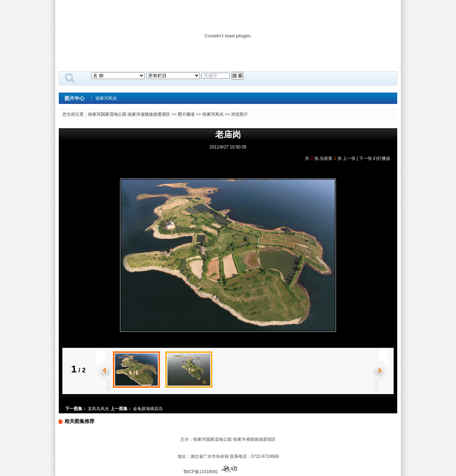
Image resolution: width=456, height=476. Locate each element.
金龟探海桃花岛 (148, 409)
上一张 (349, 158)
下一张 (366, 158)
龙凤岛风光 (98, 409)
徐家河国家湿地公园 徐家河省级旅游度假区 (129, 114)
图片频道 (186, 114)
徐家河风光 (106, 98)
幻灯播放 (382, 158)
